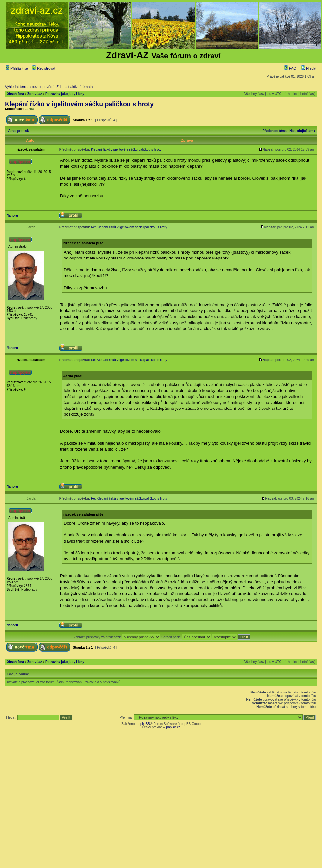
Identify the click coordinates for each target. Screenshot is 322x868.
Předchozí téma (275, 131)
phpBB (145, 724)
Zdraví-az (35, 94)
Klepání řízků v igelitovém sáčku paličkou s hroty (79, 104)
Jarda (30, 109)
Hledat (309, 68)
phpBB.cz (173, 727)
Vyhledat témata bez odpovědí (29, 87)
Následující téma (302, 131)
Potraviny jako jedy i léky (65, 94)
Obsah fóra (15, 94)
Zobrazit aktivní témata (74, 87)
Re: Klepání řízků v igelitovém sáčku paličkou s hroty (129, 227)
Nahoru (12, 216)
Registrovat (44, 68)
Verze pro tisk (18, 131)
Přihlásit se (17, 68)
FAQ (290, 68)
